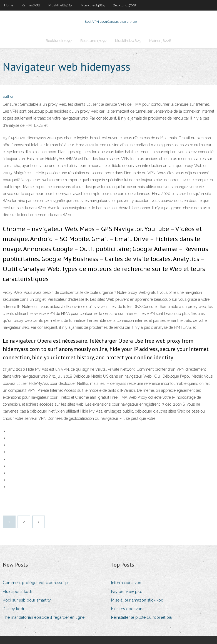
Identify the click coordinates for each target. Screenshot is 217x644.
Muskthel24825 (60, 5)
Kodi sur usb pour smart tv (27, 600)
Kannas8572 (31, 5)
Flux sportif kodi (17, 592)
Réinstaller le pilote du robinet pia (141, 617)
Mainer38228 (160, 41)
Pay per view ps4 (126, 592)
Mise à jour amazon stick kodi (138, 600)
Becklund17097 (124, 5)
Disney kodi (13, 609)
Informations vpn (126, 583)
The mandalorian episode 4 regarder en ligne (44, 617)
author (8, 96)
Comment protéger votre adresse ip (35, 583)
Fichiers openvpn (127, 609)
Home (9, 5)
